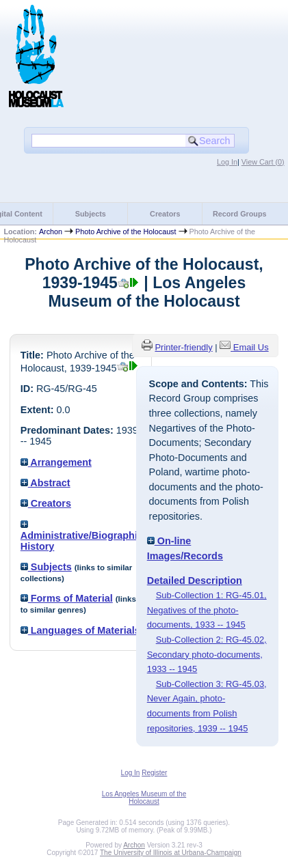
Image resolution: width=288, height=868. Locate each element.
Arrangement (56, 462)
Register (154, 773)
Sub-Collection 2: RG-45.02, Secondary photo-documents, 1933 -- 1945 (207, 654)
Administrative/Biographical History (86, 536)
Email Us (251, 347)
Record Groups (240, 214)
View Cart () (263, 162)
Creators (165, 214)
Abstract (45, 483)
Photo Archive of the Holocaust (126, 232)
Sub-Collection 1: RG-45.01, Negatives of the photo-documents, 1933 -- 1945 (207, 610)
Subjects (91, 214)
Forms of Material (67, 598)
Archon (51, 232)
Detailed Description (195, 580)
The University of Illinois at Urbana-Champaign (171, 853)
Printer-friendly (183, 347)
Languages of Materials (80, 630)
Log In (227, 162)
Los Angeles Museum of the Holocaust (144, 798)
